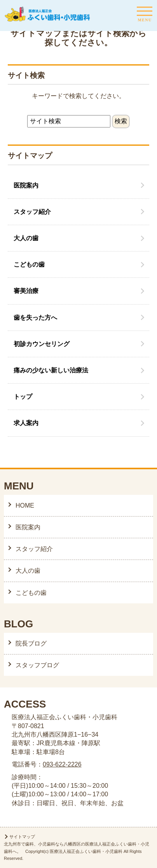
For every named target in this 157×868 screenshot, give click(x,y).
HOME (25, 505)
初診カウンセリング (42, 344)
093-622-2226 (62, 764)
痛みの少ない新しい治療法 (51, 370)
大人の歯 (26, 238)
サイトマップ (22, 837)
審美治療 (26, 291)
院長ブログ (31, 643)
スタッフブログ (37, 665)
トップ (23, 397)
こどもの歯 (29, 264)
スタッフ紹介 (32, 212)
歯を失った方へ (35, 318)
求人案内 (26, 423)
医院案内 (26, 185)
